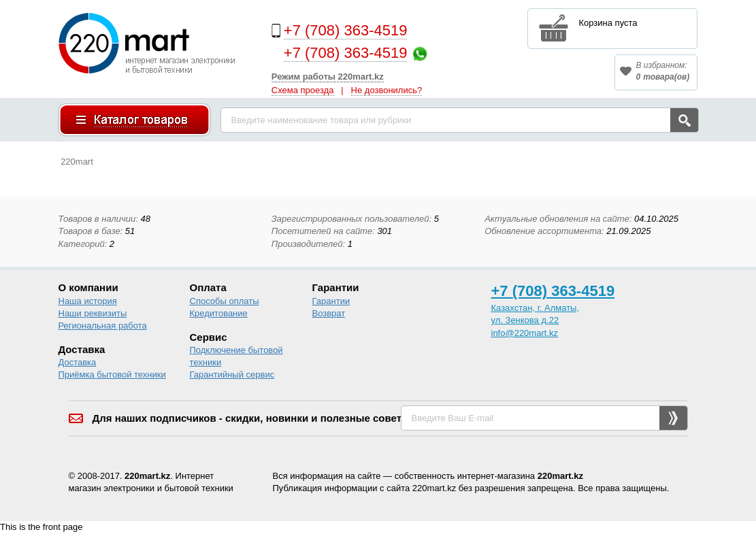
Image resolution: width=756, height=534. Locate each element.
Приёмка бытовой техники (112, 374)
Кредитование (219, 313)
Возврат (329, 313)
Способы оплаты (225, 301)
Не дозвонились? (387, 90)
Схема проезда (303, 90)
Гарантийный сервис (232, 374)
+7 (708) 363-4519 (346, 30)
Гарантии (331, 301)
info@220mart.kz (525, 333)
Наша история (88, 301)
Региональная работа (103, 326)
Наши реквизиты (93, 313)
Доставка (78, 362)
